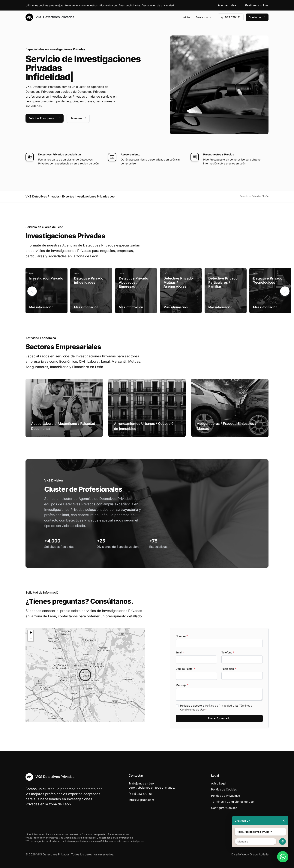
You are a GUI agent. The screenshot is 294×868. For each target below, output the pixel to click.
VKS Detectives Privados (50, 17)
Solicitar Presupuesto (45, 118)
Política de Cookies (224, 789)
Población (229, 669)
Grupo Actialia (259, 854)
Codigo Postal (186, 669)
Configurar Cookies (224, 808)
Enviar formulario (219, 718)
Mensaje (182, 685)
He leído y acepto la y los (216, 708)
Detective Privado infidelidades (89, 280)
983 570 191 (231, 17)
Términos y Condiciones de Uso (232, 802)
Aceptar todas (227, 5)
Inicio (186, 17)
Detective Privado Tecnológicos (268, 280)
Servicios (204, 17)
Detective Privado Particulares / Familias (223, 282)
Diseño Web (239, 854)
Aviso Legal (219, 783)
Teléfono (228, 652)
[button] (285, 291)
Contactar (257, 17)
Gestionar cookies (257, 5)
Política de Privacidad (219, 706)
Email (180, 652)
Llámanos (78, 118)
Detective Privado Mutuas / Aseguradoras (178, 282)
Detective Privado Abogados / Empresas (133, 282)
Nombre (182, 636)
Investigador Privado (46, 278)
